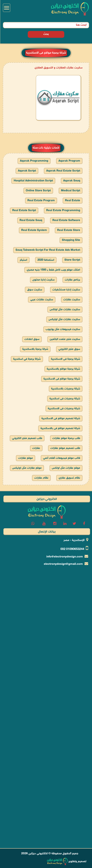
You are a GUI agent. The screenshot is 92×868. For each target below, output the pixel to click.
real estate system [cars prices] (34, 230)
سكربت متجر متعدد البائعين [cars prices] (65, 339)
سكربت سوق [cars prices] (35, 290)
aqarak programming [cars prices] (34, 161)
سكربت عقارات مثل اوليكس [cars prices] (64, 319)
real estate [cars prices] (73, 201)
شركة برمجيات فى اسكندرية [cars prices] (65, 399)
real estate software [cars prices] (66, 220)
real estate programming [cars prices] (63, 210)
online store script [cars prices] (38, 191)
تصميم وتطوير (67, 861)
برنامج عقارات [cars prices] (72, 280)
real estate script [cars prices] (24, 210)
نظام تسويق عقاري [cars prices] (69, 478)
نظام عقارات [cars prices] (41, 478)
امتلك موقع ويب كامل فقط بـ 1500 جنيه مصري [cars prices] (53, 270)
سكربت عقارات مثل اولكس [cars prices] (65, 310)
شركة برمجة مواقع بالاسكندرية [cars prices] (63, 369)
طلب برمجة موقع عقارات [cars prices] (66, 438)
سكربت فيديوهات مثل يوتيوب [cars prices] (63, 329)
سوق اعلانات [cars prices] (32, 339)
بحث (46, 31)
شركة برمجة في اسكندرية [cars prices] (27, 359)
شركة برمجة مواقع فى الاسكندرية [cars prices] (62, 379)
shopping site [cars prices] (71, 240)
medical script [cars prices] (71, 191)
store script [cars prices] (72, 260)
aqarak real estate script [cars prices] (63, 171)
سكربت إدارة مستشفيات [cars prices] (66, 290)
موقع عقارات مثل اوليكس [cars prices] (27, 468)
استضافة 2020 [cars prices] (46, 260)
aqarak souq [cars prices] (72, 181)
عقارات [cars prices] (36, 448)
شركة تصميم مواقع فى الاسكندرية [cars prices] (61, 418)
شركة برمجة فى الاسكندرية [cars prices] (66, 359)
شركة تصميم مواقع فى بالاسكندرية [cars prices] (60, 428)
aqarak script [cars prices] (27, 171)
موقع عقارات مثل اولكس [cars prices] (66, 468)
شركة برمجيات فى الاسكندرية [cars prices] (64, 409)
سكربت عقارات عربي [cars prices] (42, 300)
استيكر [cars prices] (23, 260)
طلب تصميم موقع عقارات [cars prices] (65, 448)
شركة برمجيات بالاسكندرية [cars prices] (66, 389)
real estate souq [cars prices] (31, 220)
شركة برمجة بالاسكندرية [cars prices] (35, 349)
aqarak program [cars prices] (69, 161)
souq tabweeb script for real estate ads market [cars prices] (48, 250)
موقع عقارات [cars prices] (26, 458)
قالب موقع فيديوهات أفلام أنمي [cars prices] (62, 458)
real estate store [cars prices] (69, 230)
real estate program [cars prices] (41, 201)
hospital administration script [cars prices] (33, 181)
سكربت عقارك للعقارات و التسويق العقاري (59, 68)
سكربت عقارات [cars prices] (72, 300)
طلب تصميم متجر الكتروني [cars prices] (27, 438)
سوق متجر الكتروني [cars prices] (69, 349)
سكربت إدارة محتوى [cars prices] (43, 280)
